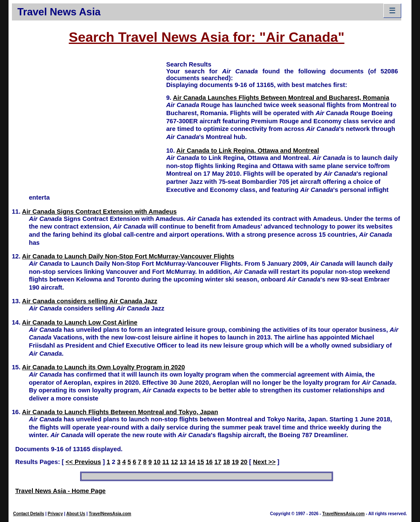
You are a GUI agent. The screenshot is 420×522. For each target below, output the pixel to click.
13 (183, 462)
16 (209, 462)
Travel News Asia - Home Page (61, 491)
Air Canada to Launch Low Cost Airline (80, 322)
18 (226, 462)
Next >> (264, 462)
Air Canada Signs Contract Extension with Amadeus (100, 212)
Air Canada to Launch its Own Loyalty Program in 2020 (104, 367)
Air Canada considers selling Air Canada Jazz (90, 301)
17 (218, 462)
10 (157, 462)
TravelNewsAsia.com (110, 514)
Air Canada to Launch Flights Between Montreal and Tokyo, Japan (120, 412)
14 (192, 462)
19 (235, 462)
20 (244, 462)
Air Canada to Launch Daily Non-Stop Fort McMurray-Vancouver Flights (128, 256)
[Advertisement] (89, 120)
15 (200, 462)
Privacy (55, 514)
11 (165, 462)
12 (174, 462)
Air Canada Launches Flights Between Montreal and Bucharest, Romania (281, 98)
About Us (75, 514)
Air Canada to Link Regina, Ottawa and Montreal (248, 151)
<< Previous (83, 462)
